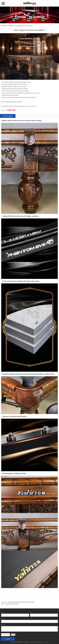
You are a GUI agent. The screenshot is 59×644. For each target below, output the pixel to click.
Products (4, 56)
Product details (8, 147)
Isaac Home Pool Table (12, 635)
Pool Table (11, 56)
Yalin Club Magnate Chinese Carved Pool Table (21, 633)
